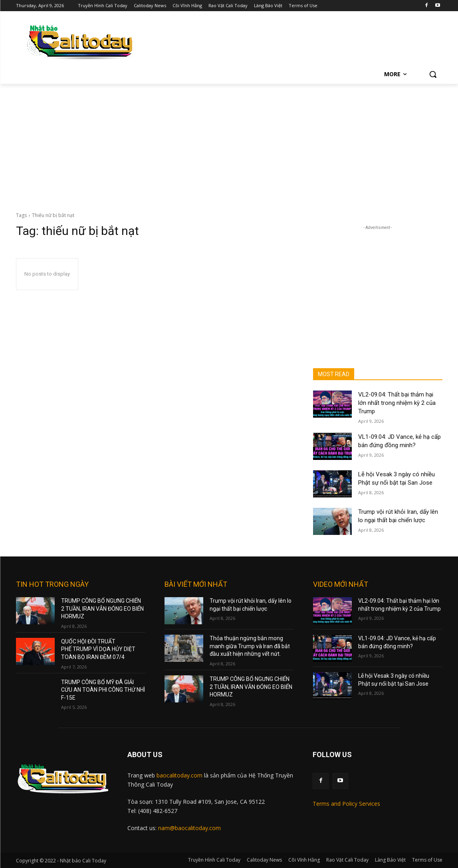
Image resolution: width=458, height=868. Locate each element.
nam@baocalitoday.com (189, 828)
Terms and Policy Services (346, 804)
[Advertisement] (229, 144)
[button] (433, 74)
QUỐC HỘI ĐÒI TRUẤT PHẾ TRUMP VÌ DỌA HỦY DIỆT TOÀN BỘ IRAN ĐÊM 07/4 (98, 649)
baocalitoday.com (179, 775)
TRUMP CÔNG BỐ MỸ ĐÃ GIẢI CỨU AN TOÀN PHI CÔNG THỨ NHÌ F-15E (103, 690)
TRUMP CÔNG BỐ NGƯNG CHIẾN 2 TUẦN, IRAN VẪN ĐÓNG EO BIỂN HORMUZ (102, 609)
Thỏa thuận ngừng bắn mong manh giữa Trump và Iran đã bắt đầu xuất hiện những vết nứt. (250, 646)
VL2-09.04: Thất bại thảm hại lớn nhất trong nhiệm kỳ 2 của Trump (397, 403)
